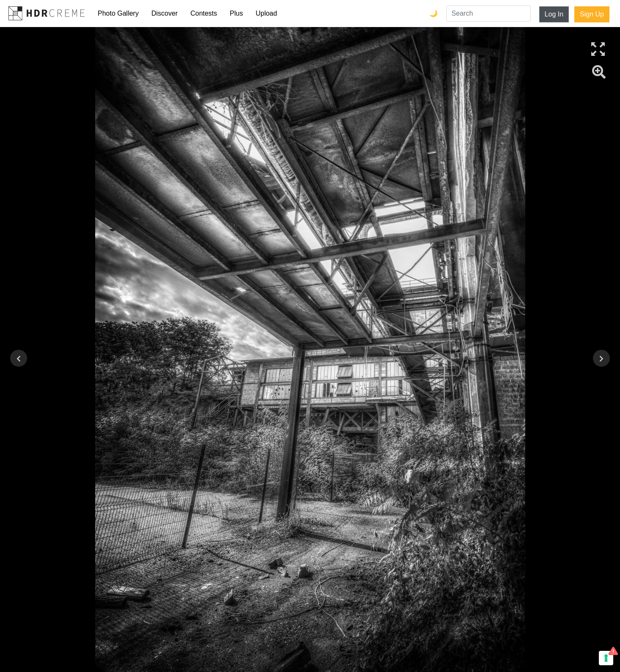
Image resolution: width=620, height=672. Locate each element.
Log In (554, 14)
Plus (236, 13)
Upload (266, 13)
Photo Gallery (118, 13)
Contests (204, 13)
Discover (165, 13)
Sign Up (592, 14)
